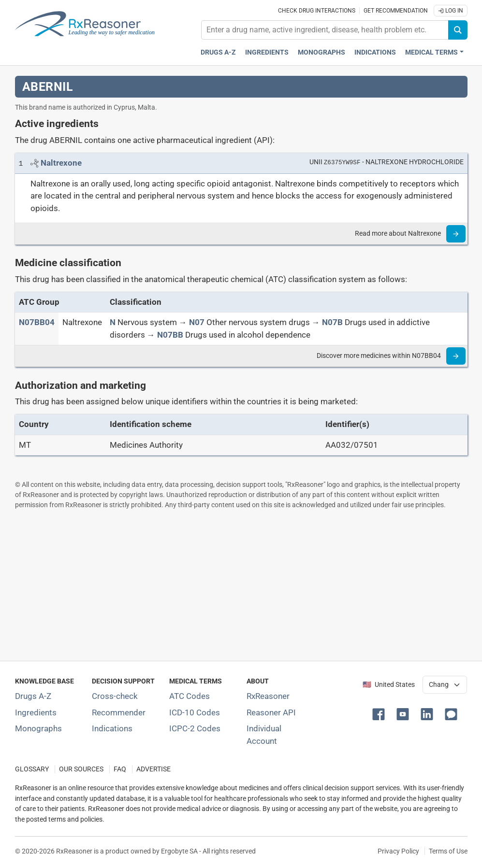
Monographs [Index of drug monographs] (38, 728)
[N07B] (332, 322)
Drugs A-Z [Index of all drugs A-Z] (33, 696)
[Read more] (456, 234)
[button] (380, 713)
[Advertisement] (241, 585)
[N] (113, 322)
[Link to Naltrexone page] (61, 163)
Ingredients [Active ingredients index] (267, 52)
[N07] (197, 322)
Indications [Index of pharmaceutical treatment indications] (112, 728)
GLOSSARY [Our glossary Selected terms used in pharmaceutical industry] (32, 769)
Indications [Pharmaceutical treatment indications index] (375, 52)
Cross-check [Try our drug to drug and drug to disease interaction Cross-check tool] (115, 696)
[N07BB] (170, 335)
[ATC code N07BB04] (37, 322)
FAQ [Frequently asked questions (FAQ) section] (120, 769)
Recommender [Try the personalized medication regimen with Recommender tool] (119, 712)
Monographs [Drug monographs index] (321, 52)
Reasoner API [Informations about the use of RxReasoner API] (271, 712)
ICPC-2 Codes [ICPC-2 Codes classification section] (195, 728)
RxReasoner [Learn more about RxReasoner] (268, 696)
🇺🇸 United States (389, 685)
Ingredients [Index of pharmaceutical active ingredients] (36, 712)
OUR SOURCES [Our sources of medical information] (81, 769)
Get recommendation (396, 11)
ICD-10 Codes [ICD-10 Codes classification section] (195, 712)
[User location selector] (445, 684)
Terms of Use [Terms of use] (448, 851)
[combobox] (325, 30)
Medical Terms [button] (431, 52)
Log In (451, 11)
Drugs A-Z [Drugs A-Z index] (218, 52)
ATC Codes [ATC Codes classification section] (190, 696)
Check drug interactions (317, 11)
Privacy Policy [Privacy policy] (398, 851)
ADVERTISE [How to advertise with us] (153, 769)
